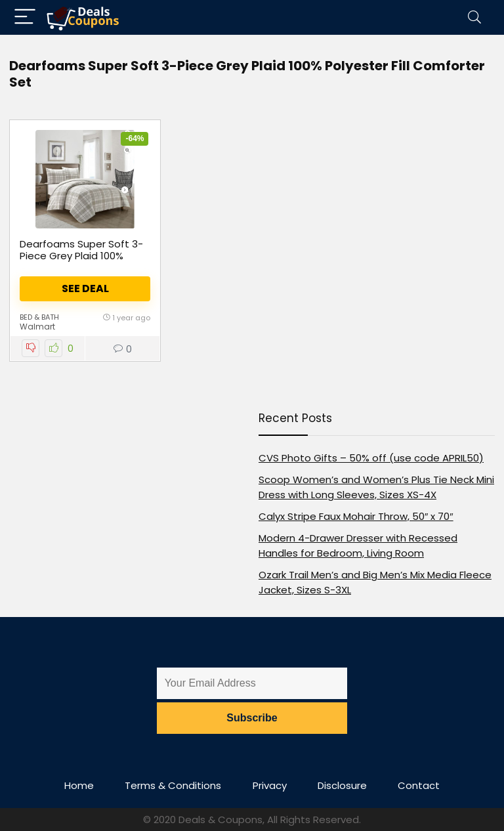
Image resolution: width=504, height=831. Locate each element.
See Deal (85, 288)
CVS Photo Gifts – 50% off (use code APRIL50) (371, 458)
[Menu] (25, 17)
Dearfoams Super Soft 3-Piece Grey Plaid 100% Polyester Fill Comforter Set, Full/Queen (81, 262)
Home (79, 785)
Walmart (37, 327)
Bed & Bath (39, 317)
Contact (419, 785)
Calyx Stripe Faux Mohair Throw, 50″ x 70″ (356, 516)
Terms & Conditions (173, 785)
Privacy (270, 785)
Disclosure (342, 785)
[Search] (474, 17)
